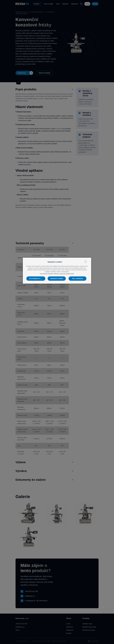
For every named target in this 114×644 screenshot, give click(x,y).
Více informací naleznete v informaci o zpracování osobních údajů (57, 274)
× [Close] (85, 262)
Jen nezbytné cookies (37, 279)
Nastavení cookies (57, 279)
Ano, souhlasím (77, 279)
